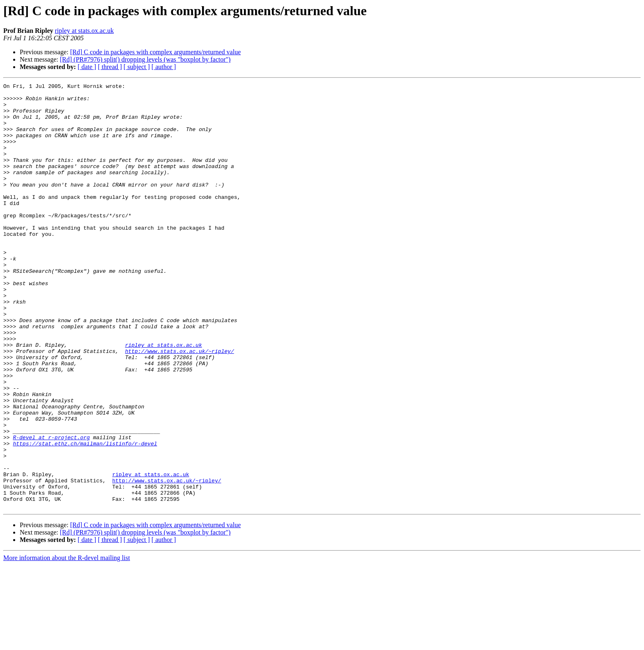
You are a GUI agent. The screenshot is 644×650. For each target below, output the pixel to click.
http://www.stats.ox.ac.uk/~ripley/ (179, 405)
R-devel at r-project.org (51, 509)
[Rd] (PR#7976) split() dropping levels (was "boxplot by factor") (145, 59)
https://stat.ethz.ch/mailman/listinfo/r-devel (85, 516)
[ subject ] (137, 67)
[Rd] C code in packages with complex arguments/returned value (156, 52)
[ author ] (164, 67)
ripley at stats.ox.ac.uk (84, 31)
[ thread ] (110, 67)
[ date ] (87, 67)
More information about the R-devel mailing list (67, 643)
